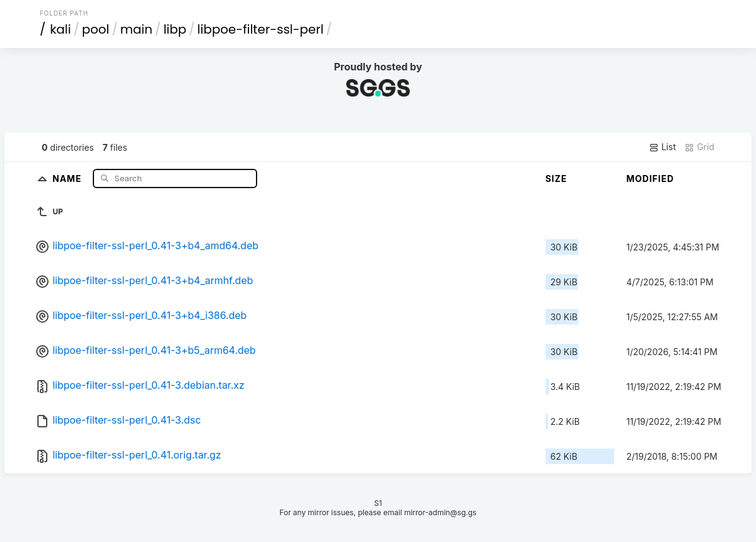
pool (95, 29)
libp (175, 29)
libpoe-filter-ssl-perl (261, 29)
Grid (699, 147)
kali (60, 29)
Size (556, 178)
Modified (650, 178)
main (136, 29)
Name (68, 178)
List (662, 147)
